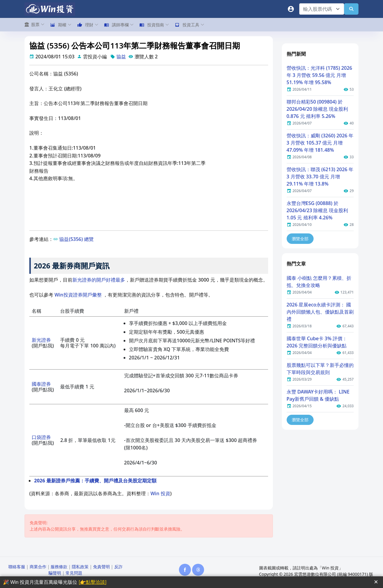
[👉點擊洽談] (93, 582)
